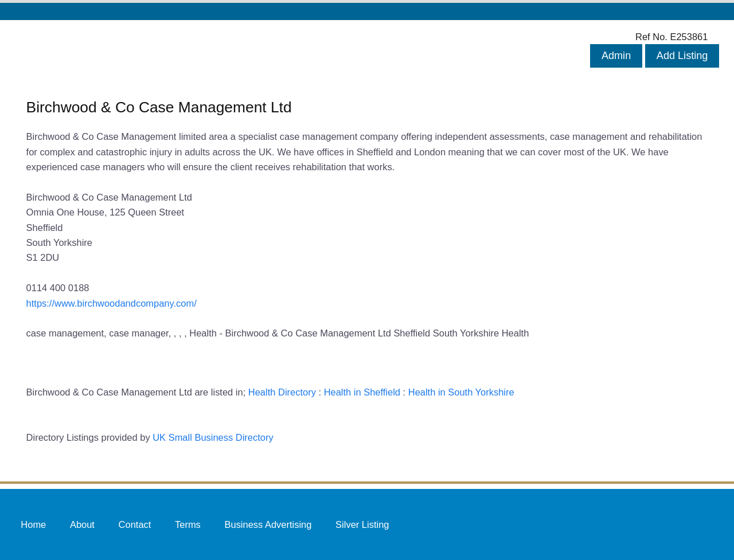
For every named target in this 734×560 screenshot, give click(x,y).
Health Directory (282, 392)
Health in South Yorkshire (461, 392)
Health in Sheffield (362, 392)
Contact (135, 524)
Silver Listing (362, 524)
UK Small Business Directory (213, 437)
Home (33, 524)
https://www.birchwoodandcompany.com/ (112, 303)
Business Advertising (268, 524)
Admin (616, 56)
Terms (188, 524)
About (82, 524)
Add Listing (682, 56)
